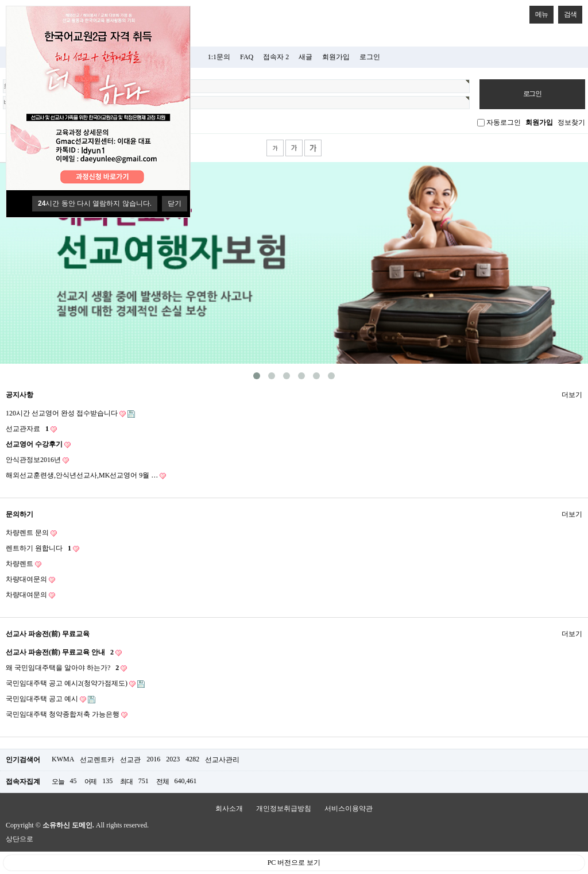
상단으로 (20, 839)
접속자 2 (276, 57)
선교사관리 (222, 760)
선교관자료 (31, 429)
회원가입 (336, 57)
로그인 (370, 57)
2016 (153, 759)
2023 (173, 759)
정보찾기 (571, 122)
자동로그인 (504, 122)
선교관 (130, 760)
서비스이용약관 (349, 808)
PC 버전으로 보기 (294, 863)
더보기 (572, 393)
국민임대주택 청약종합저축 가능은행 (67, 715)
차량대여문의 (30, 580)
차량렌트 (24, 564)
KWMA (63, 759)
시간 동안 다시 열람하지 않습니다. (95, 203)
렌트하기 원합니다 (42, 548)
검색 (567, 12)
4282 (192, 759)
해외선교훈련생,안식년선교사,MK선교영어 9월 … (86, 475)
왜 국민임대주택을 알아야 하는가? (66, 668)
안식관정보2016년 (37, 460)
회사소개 (229, 808)
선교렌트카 (97, 760)
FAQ (247, 57)
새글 (305, 57)
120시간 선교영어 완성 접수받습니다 (70, 413)
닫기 (175, 203)
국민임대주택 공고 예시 (51, 699)
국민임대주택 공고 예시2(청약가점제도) (75, 684)
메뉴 (539, 12)
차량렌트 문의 (31, 533)
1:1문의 (219, 57)
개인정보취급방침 (284, 808)
